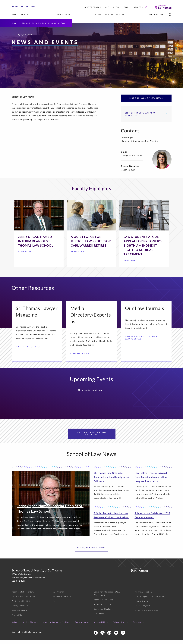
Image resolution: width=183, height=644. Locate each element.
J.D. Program (59, 596)
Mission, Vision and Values (24, 600)
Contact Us (17, 619)
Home (14, 23)
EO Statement (82, 626)
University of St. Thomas (25, 626)
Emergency (138, 626)
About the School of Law (34, 23)
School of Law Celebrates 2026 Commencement (152, 519)
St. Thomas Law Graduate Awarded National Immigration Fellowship (112, 481)
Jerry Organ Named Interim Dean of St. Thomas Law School (50, 512)
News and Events (19, 614)
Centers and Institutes (22, 605)
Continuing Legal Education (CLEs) (150, 600)
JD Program (64, 15)
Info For (140, 7)
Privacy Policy (120, 626)
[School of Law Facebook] (96, 636)
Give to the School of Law (146, 614)
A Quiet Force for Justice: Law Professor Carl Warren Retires (111, 519)
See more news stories (92, 552)
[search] (170, 15)
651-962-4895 (19, 585)
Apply (116, 7)
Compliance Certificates (110, 15)
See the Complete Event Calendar (92, 437)
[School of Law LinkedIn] (123, 636)
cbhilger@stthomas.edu (132, 159)
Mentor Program (142, 610)
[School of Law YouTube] (116, 636)
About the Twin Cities (103, 603)
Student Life (156, 15)
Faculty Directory (20, 610)
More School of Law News (146, 102)
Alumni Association (143, 596)
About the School (22, 15)
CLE (107, 7)
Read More (26, 256)
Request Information (62, 600)
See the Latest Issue (29, 351)
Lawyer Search (93, 7)
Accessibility (101, 626)
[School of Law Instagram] (109, 636)
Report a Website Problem (56, 626)
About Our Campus (102, 608)
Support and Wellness (104, 613)
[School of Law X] (103, 636)
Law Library (99, 617)
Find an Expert (81, 357)
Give (126, 7)
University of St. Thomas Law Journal (143, 341)
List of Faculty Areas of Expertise (146, 118)
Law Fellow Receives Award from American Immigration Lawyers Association (151, 481)
